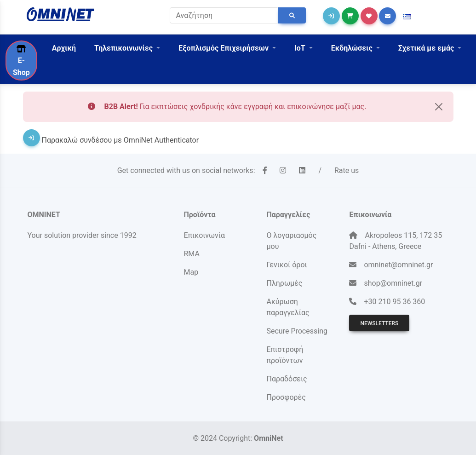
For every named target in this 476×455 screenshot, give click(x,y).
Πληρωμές (284, 283)
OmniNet (268, 438)
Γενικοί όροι (287, 265)
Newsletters (379, 323)
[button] (407, 17)
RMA (191, 254)
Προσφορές (286, 397)
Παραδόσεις (287, 379)
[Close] (439, 107)
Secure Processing (297, 331)
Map (191, 272)
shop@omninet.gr (393, 283)
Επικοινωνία (204, 235)
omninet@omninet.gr (398, 265)
